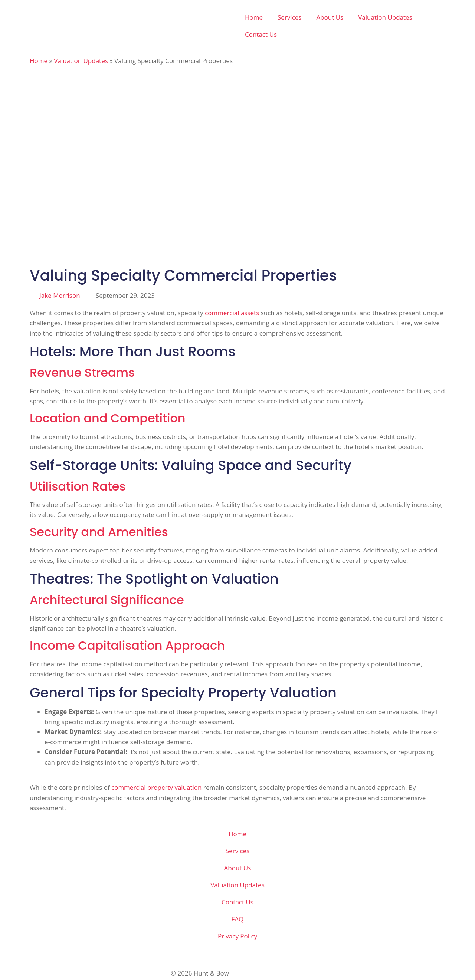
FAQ (238, 919)
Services (289, 17)
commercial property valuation (157, 787)
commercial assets (232, 313)
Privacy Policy (237, 936)
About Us (330, 17)
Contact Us (261, 34)
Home (254, 17)
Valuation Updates (385, 17)
